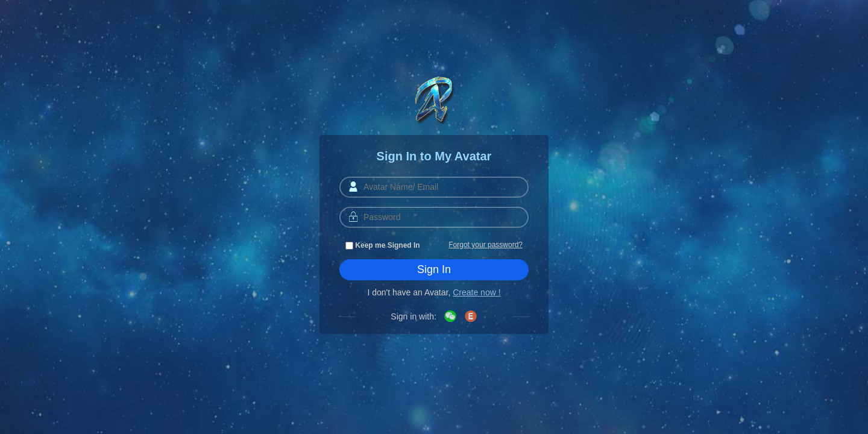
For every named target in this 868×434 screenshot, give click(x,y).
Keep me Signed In (383, 245)
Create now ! (476, 292)
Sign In (434, 269)
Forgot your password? (486, 245)
